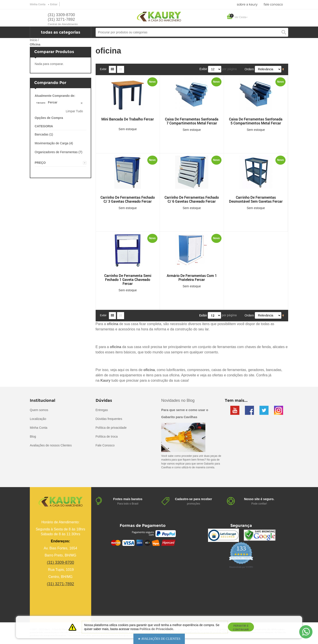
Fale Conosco (105, 445)
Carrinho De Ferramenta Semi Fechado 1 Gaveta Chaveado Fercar (128, 280)
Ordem (249, 69)
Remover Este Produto (82, 104)
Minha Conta (38, 4)
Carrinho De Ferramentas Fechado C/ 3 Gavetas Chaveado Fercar (128, 199)
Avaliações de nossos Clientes (51, 445)
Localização (38, 419)
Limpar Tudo (74, 111)
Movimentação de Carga (52, 143)
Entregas (102, 410)
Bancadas (42, 134)
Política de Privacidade (156, 629)
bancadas (274, 370)
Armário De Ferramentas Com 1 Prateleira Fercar (192, 278)
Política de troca (107, 436)
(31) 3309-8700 (61, 15)
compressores (198, 370)
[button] (159, 639)
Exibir (103, 69)
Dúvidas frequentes (109, 419)
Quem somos (39, 410)
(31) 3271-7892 (61, 19)
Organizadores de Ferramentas (56, 152)
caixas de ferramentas (229, 370)
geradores (256, 370)
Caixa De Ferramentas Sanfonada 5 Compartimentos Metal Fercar (256, 121)
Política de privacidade (111, 428)
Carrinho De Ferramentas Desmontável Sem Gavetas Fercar (256, 199)
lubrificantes (176, 370)
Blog (33, 436)
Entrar (54, 4)
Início (33, 40)
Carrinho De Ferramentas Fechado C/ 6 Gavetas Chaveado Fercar (192, 199)
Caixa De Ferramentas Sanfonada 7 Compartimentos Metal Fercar (192, 121)
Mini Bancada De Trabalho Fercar (128, 119)
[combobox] (192, 32)
